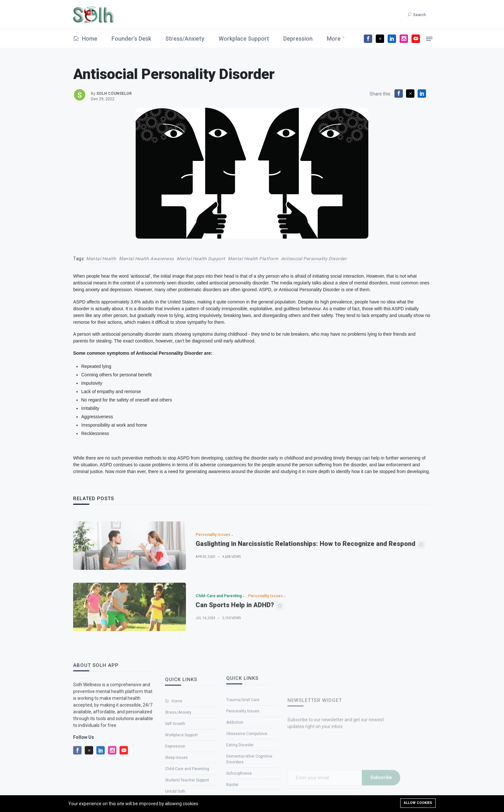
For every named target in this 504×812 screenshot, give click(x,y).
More (334, 39)
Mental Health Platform (253, 259)
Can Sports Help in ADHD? (235, 622)
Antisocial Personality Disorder (314, 259)
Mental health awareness (146, 259)
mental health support (201, 259)
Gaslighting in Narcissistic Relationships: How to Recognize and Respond (305, 560)
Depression (298, 39)
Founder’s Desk (131, 39)
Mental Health (101, 259)
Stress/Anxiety (185, 39)
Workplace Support (244, 39)
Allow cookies (418, 803)
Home (85, 39)
